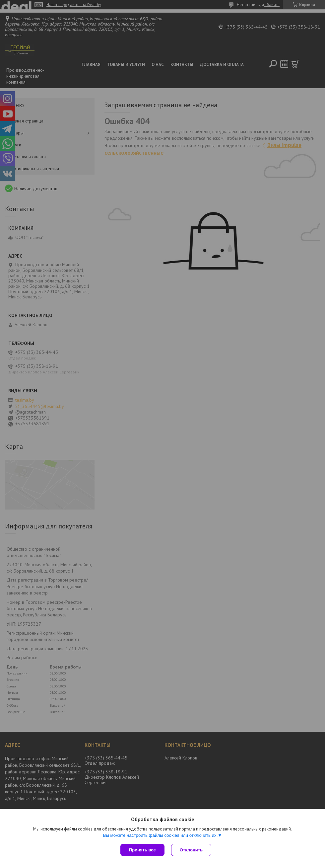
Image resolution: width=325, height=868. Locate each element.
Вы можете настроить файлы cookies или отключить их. (160, 835)
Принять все (142, 850)
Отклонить (191, 850)
